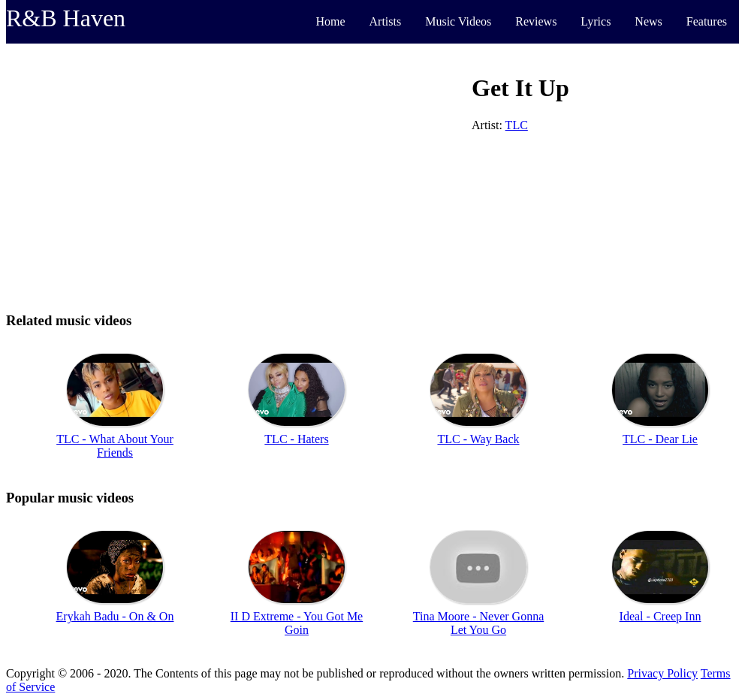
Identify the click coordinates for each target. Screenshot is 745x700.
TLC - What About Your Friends (115, 446)
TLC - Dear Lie (660, 439)
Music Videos (458, 21)
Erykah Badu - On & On (115, 616)
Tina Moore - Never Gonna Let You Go (478, 623)
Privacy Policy (662, 673)
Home (330, 21)
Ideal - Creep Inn (661, 616)
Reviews (536, 21)
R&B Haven (66, 18)
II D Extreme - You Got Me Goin (297, 623)
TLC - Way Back (478, 439)
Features (707, 21)
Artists (386, 21)
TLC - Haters (296, 439)
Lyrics (596, 21)
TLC (517, 125)
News (648, 21)
